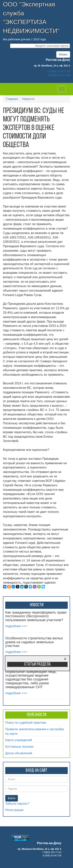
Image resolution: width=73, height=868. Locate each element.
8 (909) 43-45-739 (59, 75)
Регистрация (14, 810)
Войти (12, 798)
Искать (63, 54)
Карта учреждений (19, 740)
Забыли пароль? (17, 804)
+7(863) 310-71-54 (59, 71)
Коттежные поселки (19, 747)
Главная (12, 99)
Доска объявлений (19, 753)
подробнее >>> (16, 626)
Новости (28, 99)
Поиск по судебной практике (26, 723)
